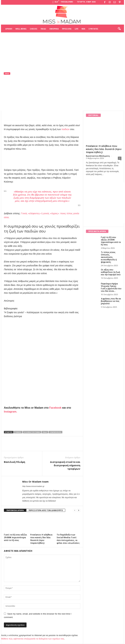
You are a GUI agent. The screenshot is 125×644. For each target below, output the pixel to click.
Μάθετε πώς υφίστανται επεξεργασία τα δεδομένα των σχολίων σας (33, 639)
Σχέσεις (34, 29)
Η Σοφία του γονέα (32, 432)
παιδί (45, 432)
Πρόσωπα (67, 29)
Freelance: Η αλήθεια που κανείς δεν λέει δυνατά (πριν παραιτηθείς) (41, 539)
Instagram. (10, 412)
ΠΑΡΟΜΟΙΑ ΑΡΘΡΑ (15, 510)
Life (76, 29)
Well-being (21, 29)
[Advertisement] (62, 41)
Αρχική (9, 29)
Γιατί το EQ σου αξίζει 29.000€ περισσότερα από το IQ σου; (15, 537)
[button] (119, 29)
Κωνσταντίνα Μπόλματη (98, 156)
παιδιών (66, 129)
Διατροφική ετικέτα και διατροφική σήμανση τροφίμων (65, 465)
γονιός (18, 432)
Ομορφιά (54, 29)
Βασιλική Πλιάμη (14, 462)
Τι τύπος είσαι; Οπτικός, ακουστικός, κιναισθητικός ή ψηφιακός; (109, 257)
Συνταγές (93, 29)
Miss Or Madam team (18, 94)
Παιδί (43, 29)
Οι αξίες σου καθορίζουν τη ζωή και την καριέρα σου (111, 272)
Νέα (83, 29)
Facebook (55, 408)
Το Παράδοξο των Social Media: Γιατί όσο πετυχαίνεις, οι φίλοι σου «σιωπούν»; (68, 539)
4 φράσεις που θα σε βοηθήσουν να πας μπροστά (111, 301)
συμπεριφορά (55, 432)
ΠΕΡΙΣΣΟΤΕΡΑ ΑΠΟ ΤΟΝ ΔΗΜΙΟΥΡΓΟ (46, 510)
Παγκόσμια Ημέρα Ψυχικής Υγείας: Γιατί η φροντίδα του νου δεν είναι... (111, 287)
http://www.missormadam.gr (33, 486)
